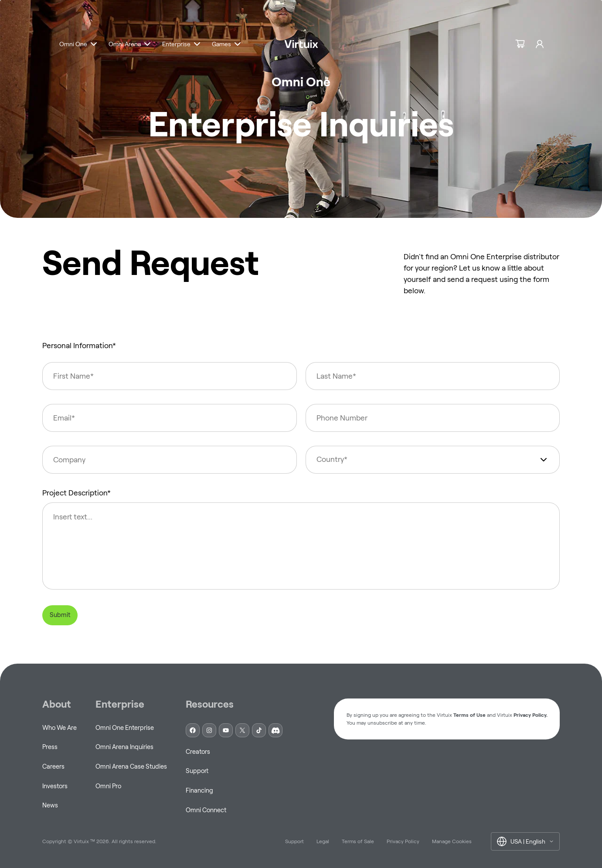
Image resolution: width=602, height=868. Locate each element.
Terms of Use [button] (469, 715)
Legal (323, 841)
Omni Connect (206, 810)
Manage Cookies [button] (452, 841)
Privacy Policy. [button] (531, 715)
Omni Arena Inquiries (124, 747)
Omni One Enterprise (125, 728)
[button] (79, 46)
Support (197, 771)
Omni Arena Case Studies (131, 766)
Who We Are (60, 728)
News (50, 805)
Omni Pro (108, 786)
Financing (199, 790)
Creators (198, 752)
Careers (53, 766)
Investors (55, 786)
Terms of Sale (358, 841)
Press (50, 747)
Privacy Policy (403, 841)
